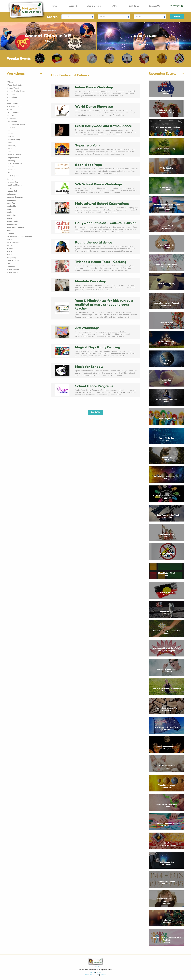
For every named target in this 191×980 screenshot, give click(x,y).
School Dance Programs (94, 386)
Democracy (11, 146)
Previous (121, 36)
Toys (9, 264)
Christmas (11, 127)
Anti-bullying (12, 97)
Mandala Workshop (91, 281)
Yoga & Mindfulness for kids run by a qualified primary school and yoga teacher (104, 305)
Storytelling (11, 258)
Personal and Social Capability (19, 236)
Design (10, 149)
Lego (9, 209)
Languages (11, 200)
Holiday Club (12, 191)
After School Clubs (14, 85)
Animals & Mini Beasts (16, 91)
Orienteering (12, 233)
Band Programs (13, 112)
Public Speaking (13, 242)
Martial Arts (12, 215)
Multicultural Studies (15, 227)
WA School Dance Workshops (99, 184)
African (10, 82)
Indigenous (11, 194)
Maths (9, 218)
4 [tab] (148, 45)
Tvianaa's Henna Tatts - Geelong (101, 262)
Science (10, 248)
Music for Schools (89, 367)
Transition (11, 267)
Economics (11, 167)
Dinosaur (10, 152)
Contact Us (154, 6)
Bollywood (11, 118)
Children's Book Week (16, 124)
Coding (10, 134)
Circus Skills (12, 131)
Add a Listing (94, 6)
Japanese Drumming (15, 197)
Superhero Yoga (88, 145)
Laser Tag (11, 203)
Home (54, 6)
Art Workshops (87, 328)
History (10, 188)
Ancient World (13, 88)
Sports (9, 255)
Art (8, 100)
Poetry (9, 239)
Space (9, 251)
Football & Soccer (14, 176)
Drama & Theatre (14, 155)
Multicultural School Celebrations (102, 204)
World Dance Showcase (94, 107)
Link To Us (134, 6)
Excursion (11, 170)
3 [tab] (146, 45)
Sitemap (103, 975)
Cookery (10, 137)
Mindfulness (12, 224)
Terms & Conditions (92, 975)
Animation (11, 94)
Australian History (14, 106)
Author (9, 109)
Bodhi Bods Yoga (89, 165)
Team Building (13, 261)
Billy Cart (11, 115)
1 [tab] (141, 45)
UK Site (99, 972)
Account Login (176, 6)
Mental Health (13, 221)
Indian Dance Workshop (94, 87)
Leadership (11, 206)
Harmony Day (12, 182)
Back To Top (96, 412)
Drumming (11, 161)
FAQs (114, 6)
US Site (92, 972)
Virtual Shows (13, 273)
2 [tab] (143, 45)
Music (9, 230)
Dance (9, 143)
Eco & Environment (14, 164)
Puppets (10, 245)
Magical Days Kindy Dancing (98, 347)
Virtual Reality (13, 270)
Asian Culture (12, 103)
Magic (9, 212)
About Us (74, 6)
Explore (48, 41)
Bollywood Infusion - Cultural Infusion (106, 223)
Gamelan (10, 179)
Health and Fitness (14, 185)
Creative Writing (13, 140)
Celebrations (12, 121)
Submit (177, 17)
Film (9, 173)
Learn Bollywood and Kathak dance (103, 126)
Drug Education (13, 158)
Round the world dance (94, 242)
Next (166, 36)
